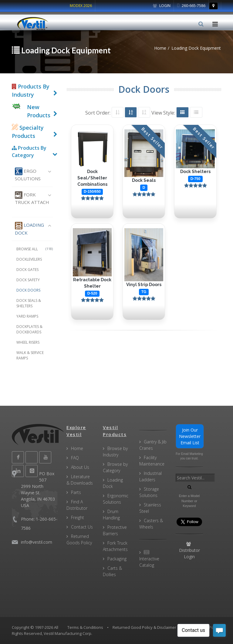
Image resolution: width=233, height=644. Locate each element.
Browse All (35, 249)
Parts (76, 492)
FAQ (75, 458)
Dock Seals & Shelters (29, 303)
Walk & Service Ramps (30, 355)
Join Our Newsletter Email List (190, 436)
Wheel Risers (28, 342)
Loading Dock (29, 229)
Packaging (117, 559)
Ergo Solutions (28, 175)
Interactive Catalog (149, 559)
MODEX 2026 (81, 6)
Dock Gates (27, 270)
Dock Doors (28, 290)
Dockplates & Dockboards (29, 329)
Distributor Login (189, 551)
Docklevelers (29, 259)
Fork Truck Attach (32, 198)
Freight (78, 517)
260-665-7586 (191, 6)
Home (77, 448)
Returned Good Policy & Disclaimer (144, 627)
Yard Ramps (27, 316)
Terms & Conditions (85, 627)
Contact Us (82, 527)
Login (162, 6)
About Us (80, 467)
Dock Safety (28, 280)
